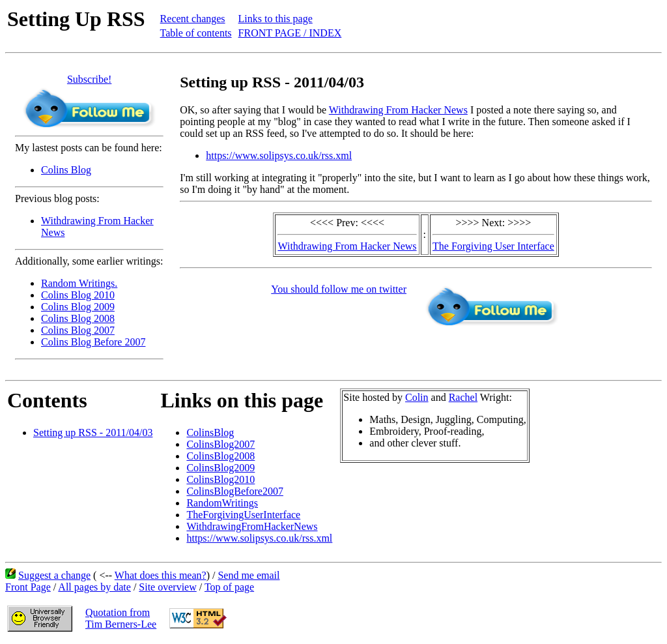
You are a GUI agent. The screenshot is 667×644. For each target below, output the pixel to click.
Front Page (28, 587)
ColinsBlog (210, 432)
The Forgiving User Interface (493, 246)
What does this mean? (161, 575)
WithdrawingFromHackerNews (252, 526)
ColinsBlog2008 (220, 456)
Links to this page (276, 19)
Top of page (229, 587)
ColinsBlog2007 (220, 444)
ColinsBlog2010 (220, 479)
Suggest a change (54, 575)
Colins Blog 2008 (78, 318)
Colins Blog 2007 (78, 330)
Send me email (248, 575)
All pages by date (94, 587)
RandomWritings (222, 503)
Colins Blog (66, 170)
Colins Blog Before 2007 (93, 342)
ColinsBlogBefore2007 (234, 491)
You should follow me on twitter (339, 289)
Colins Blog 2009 (78, 307)
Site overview (167, 587)
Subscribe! (89, 79)
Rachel (463, 397)
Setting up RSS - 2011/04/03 (93, 432)
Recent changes (193, 19)
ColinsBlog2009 (220, 468)
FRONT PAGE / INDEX (290, 33)
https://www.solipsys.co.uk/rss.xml (279, 155)
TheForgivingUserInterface (243, 515)
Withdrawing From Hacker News (398, 110)
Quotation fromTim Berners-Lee (121, 618)
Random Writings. (79, 283)
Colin (417, 397)
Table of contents (196, 33)
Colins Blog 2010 (78, 295)
